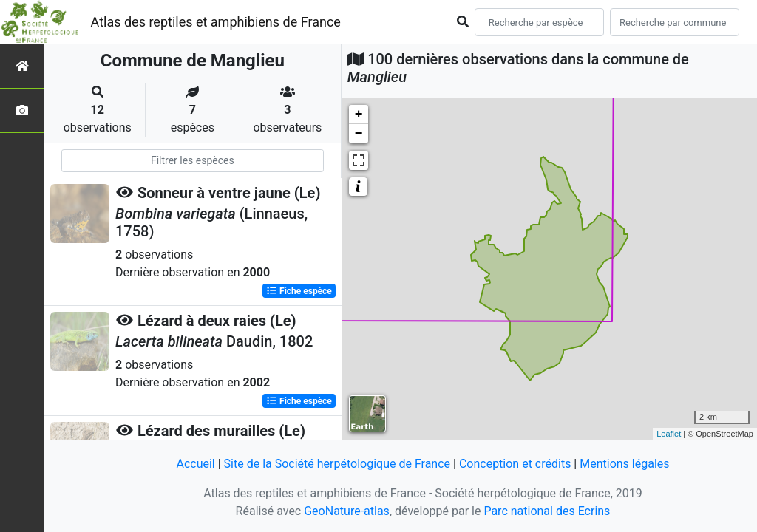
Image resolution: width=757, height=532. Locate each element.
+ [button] (359, 115)
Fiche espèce (299, 291)
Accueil (195, 464)
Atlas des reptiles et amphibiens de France (216, 22)
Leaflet (669, 434)
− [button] (359, 134)
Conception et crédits (515, 464)
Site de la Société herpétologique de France (337, 464)
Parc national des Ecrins (547, 511)
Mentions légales (624, 464)
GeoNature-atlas (347, 511)
